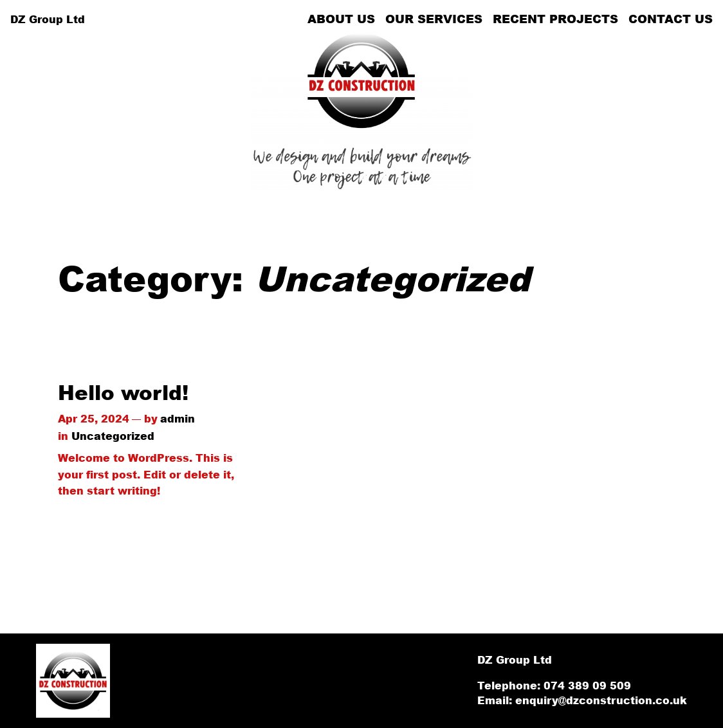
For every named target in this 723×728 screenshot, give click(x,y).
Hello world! (123, 393)
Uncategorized (113, 436)
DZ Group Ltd (48, 19)
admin (178, 418)
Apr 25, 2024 (94, 418)
